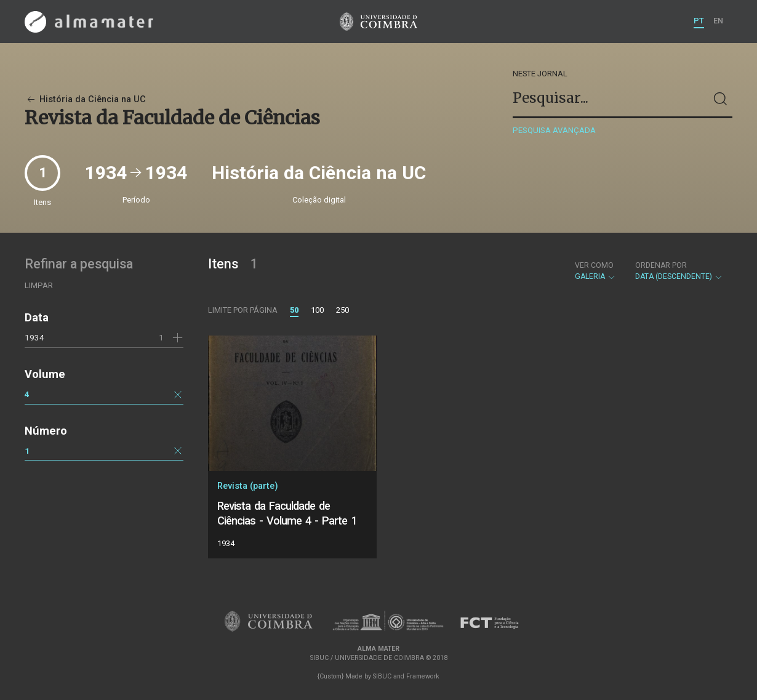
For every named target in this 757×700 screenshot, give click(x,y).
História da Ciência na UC (85, 99)
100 (317, 310)
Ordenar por (661, 265)
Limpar (39, 285)
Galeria (595, 271)
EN (718, 21)
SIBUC (382, 676)
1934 (34, 337)
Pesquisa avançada (554, 130)
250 (342, 310)
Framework (423, 676)
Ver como (594, 265)
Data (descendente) (679, 271)
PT (699, 21)
